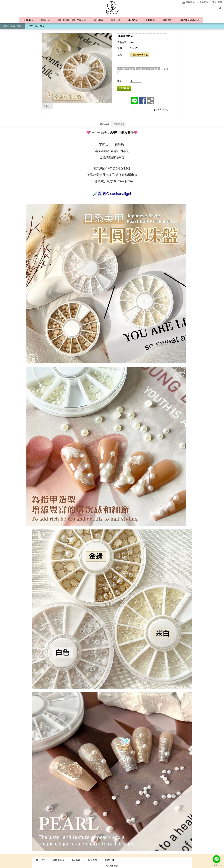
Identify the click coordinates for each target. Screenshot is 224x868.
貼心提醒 (76, 860)
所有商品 (28, 20)
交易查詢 (204, 2)
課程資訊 (168, 20)
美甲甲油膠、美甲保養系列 (72, 20)
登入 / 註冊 (217, 2)
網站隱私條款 (112, 866)
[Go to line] (217, 859)
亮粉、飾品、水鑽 (13, 26)
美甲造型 (133, 20)
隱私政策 (93, 860)
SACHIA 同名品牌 (189, 20)
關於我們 (41, 860)
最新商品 (45, 20)
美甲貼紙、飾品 (37, 26)
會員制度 (150, 20)
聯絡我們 (109, 860)
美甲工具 (116, 20)
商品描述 (105, 124)
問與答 (119, 124)
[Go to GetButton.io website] (217, 865)
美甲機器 (98, 20)
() (188, 2)
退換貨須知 (58, 860)
